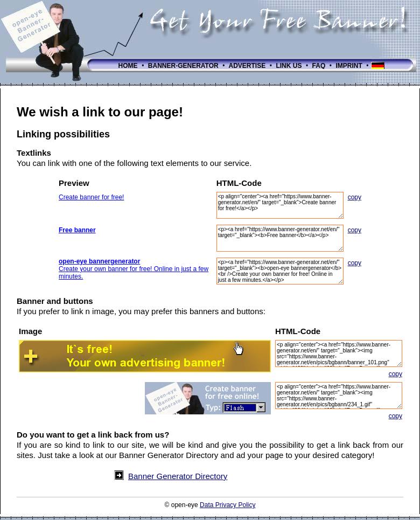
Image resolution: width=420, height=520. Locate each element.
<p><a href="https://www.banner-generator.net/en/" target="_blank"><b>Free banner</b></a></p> (280, 238)
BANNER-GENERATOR (184, 66)
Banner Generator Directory (178, 476)
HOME (128, 66)
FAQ (318, 66)
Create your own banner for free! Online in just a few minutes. (134, 269)
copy (355, 197)
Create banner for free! (91, 197)
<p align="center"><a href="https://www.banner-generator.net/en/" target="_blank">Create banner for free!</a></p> (280, 205)
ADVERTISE (247, 66)
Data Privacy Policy (227, 505)
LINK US (289, 66)
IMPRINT (349, 66)
